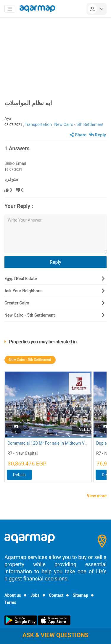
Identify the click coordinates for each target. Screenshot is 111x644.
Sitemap (81, 595)
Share (78, 135)
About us (13, 595)
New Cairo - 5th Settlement (79, 124)
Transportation (38, 124)
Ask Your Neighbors (23, 291)
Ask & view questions (55, 635)
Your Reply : (19, 206)
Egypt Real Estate (21, 279)
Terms (10, 602)
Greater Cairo (17, 303)
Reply (97, 135)
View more (97, 496)
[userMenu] (96, 9)
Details (19, 475)
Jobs (35, 595)
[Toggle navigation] (10, 9)
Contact (56, 595)
